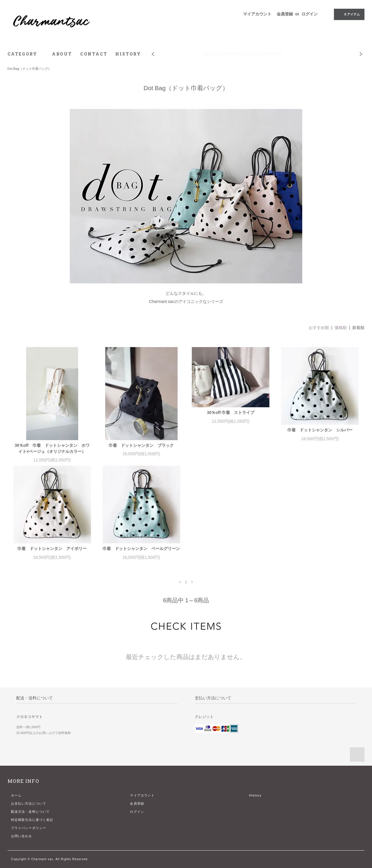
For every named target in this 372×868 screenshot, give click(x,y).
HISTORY (128, 54)
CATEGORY (26, 54)
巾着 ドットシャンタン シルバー (320, 430)
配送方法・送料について (30, 812)
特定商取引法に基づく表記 (32, 820)
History (255, 795)
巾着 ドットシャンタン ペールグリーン (141, 549)
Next (361, 50)
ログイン (310, 14)
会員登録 (285, 14)
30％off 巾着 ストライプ (231, 412)
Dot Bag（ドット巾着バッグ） (29, 69)
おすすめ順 (319, 328)
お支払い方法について (29, 803)
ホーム (16, 795)
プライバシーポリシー (29, 828)
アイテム (349, 14)
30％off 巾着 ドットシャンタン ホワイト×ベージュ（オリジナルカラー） (52, 448)
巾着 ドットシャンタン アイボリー (52, 549)
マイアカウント (257, 14)
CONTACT (94, 54)
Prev (153, 50)
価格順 (341, 328)
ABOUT (62, 54)
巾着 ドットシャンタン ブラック (141, 445)
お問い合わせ (22, 836)
